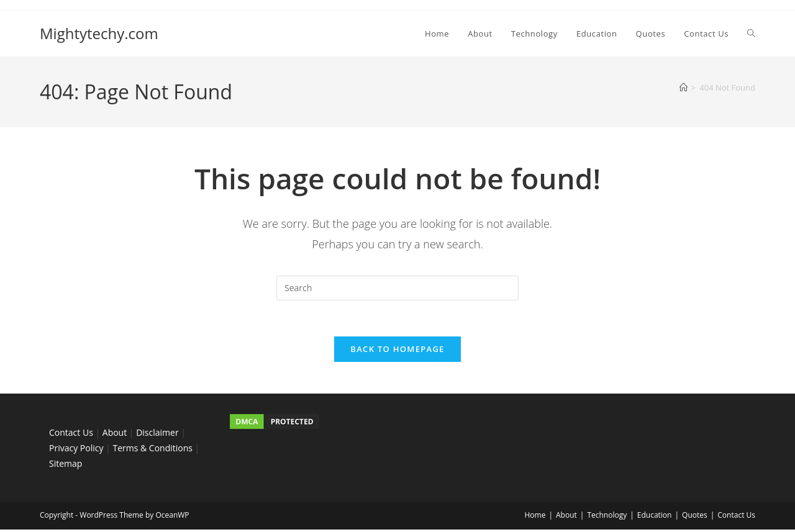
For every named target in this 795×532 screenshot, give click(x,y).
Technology (607, 517)
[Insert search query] (397, 288)
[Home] (684, 88)
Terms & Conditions (152, 450)
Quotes (695, 517)
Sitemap (66, 465)
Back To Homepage (397, 351)
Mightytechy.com (99, 33)
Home (535, 517)
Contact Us (71, 434)
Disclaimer (157, 434)
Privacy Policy (76, 450)
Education (655, 517)
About (115, 434)
